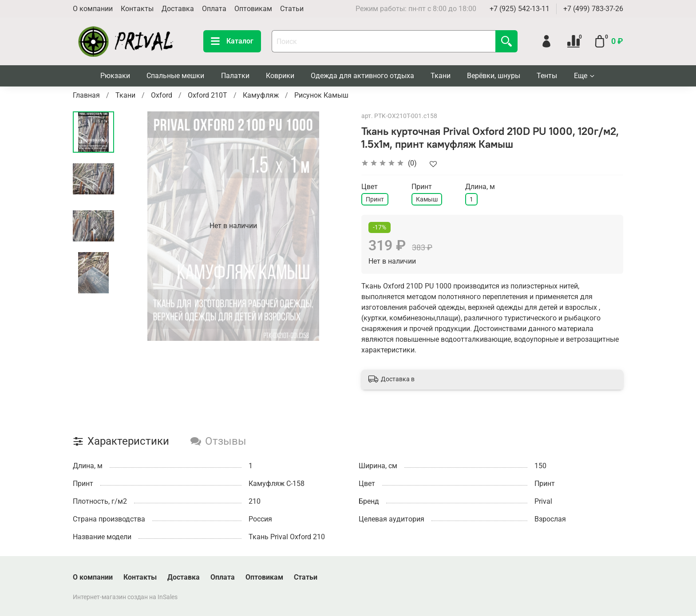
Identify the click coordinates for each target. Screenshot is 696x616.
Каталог (232, 41)
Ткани (441, 76)
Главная (86, 95)
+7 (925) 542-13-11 (520, 9)
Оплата (214, 9)
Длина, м (480, 187)
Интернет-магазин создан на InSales (125, 597)
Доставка (178, 9)
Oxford (162, 95)
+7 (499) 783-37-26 (593, 9)
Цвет (370, 187)
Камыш (427, 199)
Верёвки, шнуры (494, 76)
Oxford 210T (208, 95)
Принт (375, 199)
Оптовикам (253, 9)
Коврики (280, 76)
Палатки (235, 76)
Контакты (137, 9)
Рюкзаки (115, 76)
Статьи (292, 9)
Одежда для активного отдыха (362, 76)
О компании (93, 9)
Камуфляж (261, 95)
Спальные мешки (175, 76)
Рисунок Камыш (321, 95)
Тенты (547, 76)
